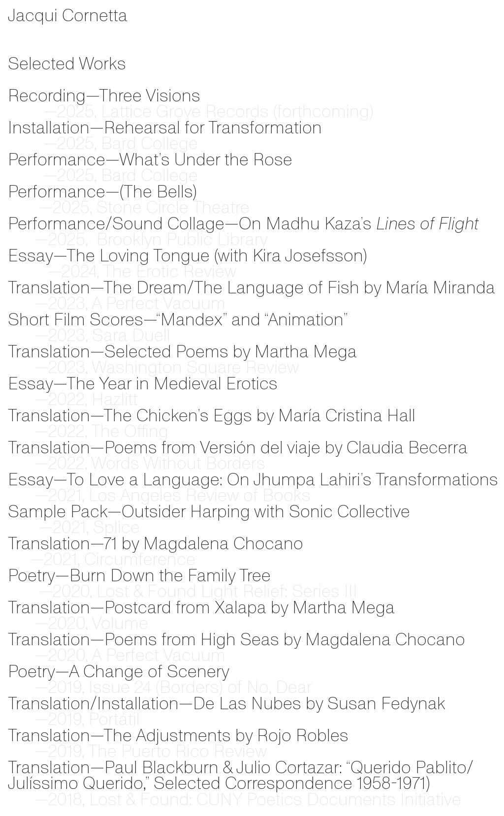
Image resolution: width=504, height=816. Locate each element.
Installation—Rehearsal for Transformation (165, 127)
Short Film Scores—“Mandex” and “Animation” (178, 319)
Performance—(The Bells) (102, 191)
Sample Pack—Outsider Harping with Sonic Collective (209, 511)
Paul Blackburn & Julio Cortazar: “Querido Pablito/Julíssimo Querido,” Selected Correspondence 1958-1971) (241, 775)
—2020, (68, 592)
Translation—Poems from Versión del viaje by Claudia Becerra (238, 447)
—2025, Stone (75, 208)
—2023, (48, 368)
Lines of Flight (427, 223)
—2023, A (55, 304)
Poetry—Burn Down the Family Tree (139, 575)
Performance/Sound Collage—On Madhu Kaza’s (192, 223)
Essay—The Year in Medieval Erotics (143, 383)
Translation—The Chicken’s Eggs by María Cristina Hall (212, 415)
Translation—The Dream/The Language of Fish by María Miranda (252, 287)
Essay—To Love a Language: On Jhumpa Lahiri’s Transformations (253, 479)
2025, (61, 240)
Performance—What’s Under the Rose (150, 159)
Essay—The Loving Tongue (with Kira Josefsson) (188, 255)
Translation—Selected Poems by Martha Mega (182, 351)
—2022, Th (59, 432)
